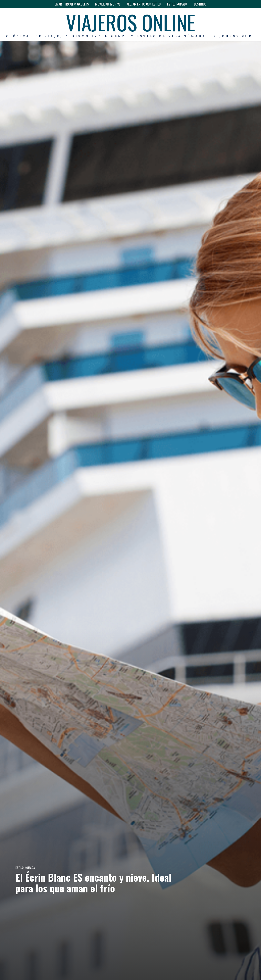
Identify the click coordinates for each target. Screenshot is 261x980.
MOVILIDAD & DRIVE (108, 4)
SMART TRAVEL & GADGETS (72, 4)
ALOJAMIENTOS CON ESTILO (144, 4)
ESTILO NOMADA (177, 4)
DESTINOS (200, 4)
